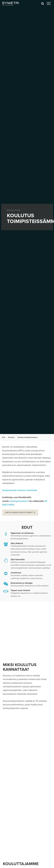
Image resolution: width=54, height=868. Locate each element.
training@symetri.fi (19, 501)
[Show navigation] (49, 4)
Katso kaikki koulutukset (19, 513)
